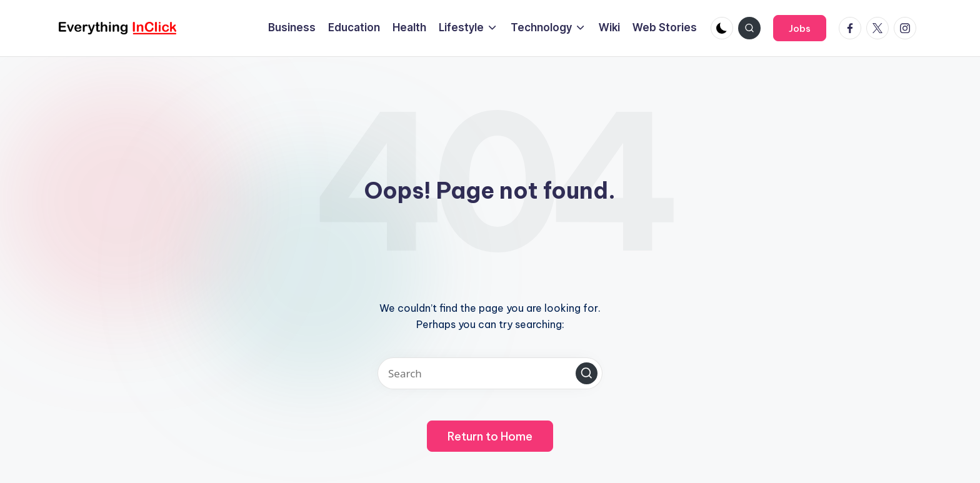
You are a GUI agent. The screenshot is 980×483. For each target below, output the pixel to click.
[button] (800, 28)
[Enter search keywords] (490, 373)
